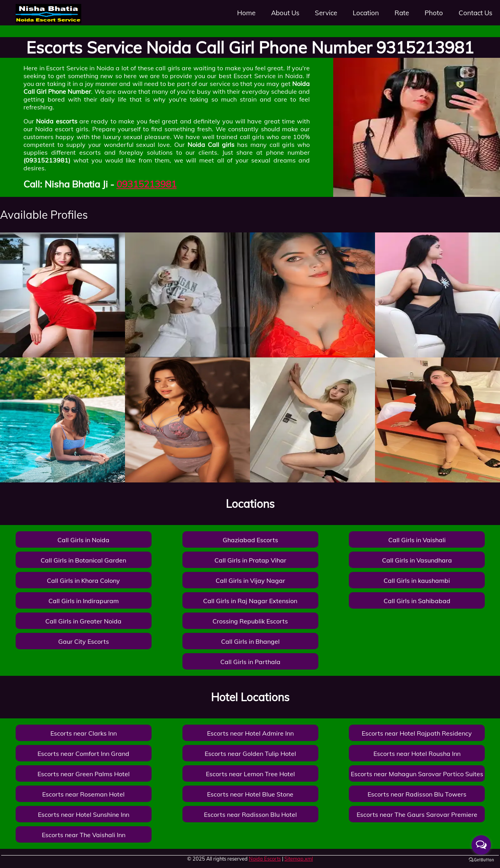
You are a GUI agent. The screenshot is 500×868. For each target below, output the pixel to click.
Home (246, 13)
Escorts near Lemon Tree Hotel (250, 774)
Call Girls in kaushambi (417, 580)
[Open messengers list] (481, 845)
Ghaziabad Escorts (250, 540)
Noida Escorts (265, 859)
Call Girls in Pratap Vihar (250, 560)
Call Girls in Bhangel (250, 641)
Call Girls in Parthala (250, 662)
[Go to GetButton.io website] (481, 860)
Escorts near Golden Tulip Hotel (250, 754)
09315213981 (146, 184)
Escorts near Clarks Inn (84, 733)
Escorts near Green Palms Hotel (84, 774)
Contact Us (475, 13)
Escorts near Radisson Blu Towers (417, 794)
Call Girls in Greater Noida (83, 621)
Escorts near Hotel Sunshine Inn (84, 814)
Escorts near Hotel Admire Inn (250, 733)
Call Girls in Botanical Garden (83, 560)
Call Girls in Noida (83, 540)
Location (366, 13)
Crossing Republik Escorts (250, 621)
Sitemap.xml (299, 859)
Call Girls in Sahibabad (417, 601)
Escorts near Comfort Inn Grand (83, 754)
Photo (434, 13)
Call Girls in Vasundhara (417, 560)
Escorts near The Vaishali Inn (84, 835)
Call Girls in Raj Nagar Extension (250, 601)
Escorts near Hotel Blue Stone (250, 794)
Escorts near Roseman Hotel (83, 794)
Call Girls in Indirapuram (84, 601)
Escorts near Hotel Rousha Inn (417, 754)
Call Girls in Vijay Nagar (250, 580)
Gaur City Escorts (84, 641)
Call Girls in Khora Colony (83, 580)
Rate (402, 13)
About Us (285, 13)
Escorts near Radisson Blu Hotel (250, 814)
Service (326, 13)
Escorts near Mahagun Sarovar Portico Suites (417, 774)
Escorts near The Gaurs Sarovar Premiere (417, 814)
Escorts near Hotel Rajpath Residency (417, 733)
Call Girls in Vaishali (417, 540)
